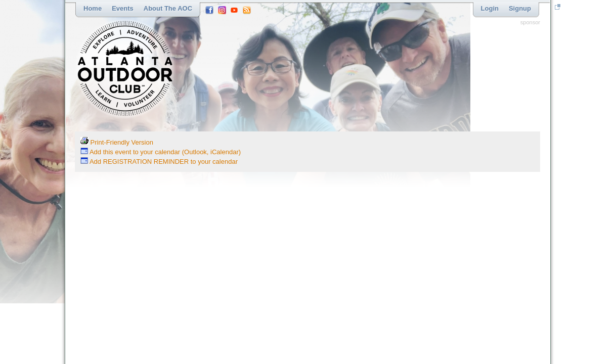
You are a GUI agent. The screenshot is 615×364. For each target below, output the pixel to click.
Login (490, 8)
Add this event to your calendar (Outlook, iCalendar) (161, 152)
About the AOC (168, 8)
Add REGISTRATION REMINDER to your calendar (159, 162)
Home (93, 8)
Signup (520, 8)
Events (123, 8)
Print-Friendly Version (117, 142)
